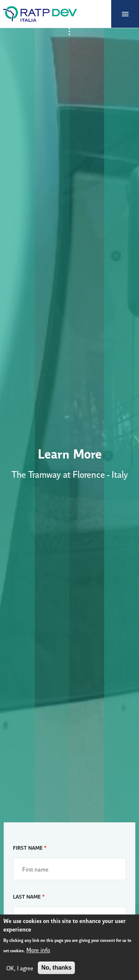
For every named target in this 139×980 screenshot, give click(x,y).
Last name (27, 896)
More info (38, 950)
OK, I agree (20, 968)
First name (28, 847)
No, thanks (56, 968)
